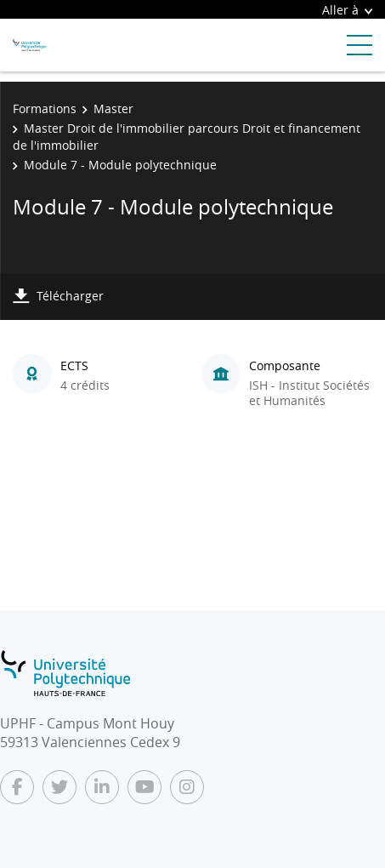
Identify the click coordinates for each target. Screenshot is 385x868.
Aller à (347, 10)
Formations (45, 108)
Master (113, 108)
